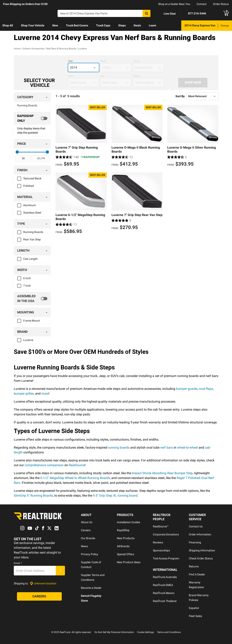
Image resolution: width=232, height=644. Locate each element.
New (55, 25)
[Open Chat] (166, 14)
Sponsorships (161, 550)
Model (136, 61)
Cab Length (30, 259)
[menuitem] (8, 26)
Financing (195, 542)
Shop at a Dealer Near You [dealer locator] (174, 4)
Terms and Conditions (169, 632)
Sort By (180, 96)
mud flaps (206, 389)
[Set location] (43, 583)
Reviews (158, 542)
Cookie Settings (145, 632)
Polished (28, 186)
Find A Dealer (197, 574)
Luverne (28, 340)
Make (103, 61)
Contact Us (196, 526)
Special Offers (125, 554)
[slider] (17, 152)
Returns (194, 566)
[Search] (104, 13)
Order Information (200, 534)
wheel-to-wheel (187, 447)
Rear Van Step (32, 239)
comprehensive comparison (44, 465)
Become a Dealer (91, 588)
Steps (122, 25)
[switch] (32, 118)
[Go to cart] (226, 13)
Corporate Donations (166, 534)
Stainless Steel (32, 213)
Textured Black (32, 178)
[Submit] (60, 571)
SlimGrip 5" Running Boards (33, 495)
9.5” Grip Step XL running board (115, 495)
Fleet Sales (195, 616)
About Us (87, 522)
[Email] (35, 571)
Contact (202, 4)
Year (71, 61)
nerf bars (167, 447)
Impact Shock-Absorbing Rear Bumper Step (162, 473)
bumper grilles (24, 393)
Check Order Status (201, 558)
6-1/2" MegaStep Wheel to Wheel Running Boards (75, 478)
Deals (137, 25)
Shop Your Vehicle (33, 25)
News (84, 546)
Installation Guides (128, 522)
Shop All (8, 25)
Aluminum (29, 205)
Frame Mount (32, 321)
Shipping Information (202, 550)
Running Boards (27, 105)
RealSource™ (161, 526)
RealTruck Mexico (164, 593)
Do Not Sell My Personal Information (114, 632)
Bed (103, 76)
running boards (119, 447)
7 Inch (27, 286)
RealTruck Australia (165, 577)
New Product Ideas (129, 562)
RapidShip (123, 530)
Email (18, 563)
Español (194, 608)
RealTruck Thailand (165, 601)
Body (71, 76)
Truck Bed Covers (77, 25)
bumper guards (187, 389)
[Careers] (39, 597)
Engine (137, 76)
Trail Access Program (166, 558)
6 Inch (27, 278)
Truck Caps (103, 25)
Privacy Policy (90, 554)
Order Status (221, 4)
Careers (86, 530)
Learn (153, 25)
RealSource (77, 465)
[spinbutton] (24, 158)
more (45, 393)
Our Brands (88, 538)
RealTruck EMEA (163, 585)
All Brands (123, 546)
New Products (126, 538)
